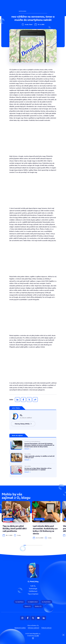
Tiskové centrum (46, 628)
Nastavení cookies (20, 628)
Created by (33, 637)
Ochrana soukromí (33, 628)
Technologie (23, 22)
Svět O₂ (22, 16)
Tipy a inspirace (25, 34)
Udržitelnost (24, 28)
